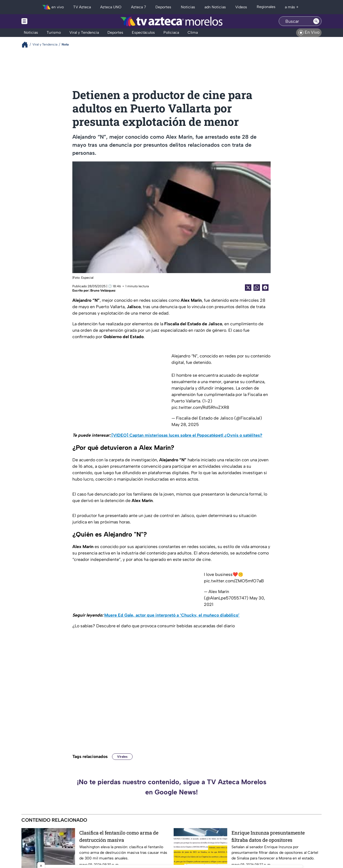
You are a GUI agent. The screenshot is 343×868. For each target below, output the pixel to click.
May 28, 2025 (185, 424)
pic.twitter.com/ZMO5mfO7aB (234, 581)
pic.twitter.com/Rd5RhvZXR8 (200, 407)
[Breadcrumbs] (27, 45)
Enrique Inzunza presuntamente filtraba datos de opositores (268, 836)
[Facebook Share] (265, 288)
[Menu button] (43, 21)
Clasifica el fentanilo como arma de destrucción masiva (119, 836)
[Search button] (316, 21)
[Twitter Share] (248, 288)
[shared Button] (257, 288)
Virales (122, 757)
